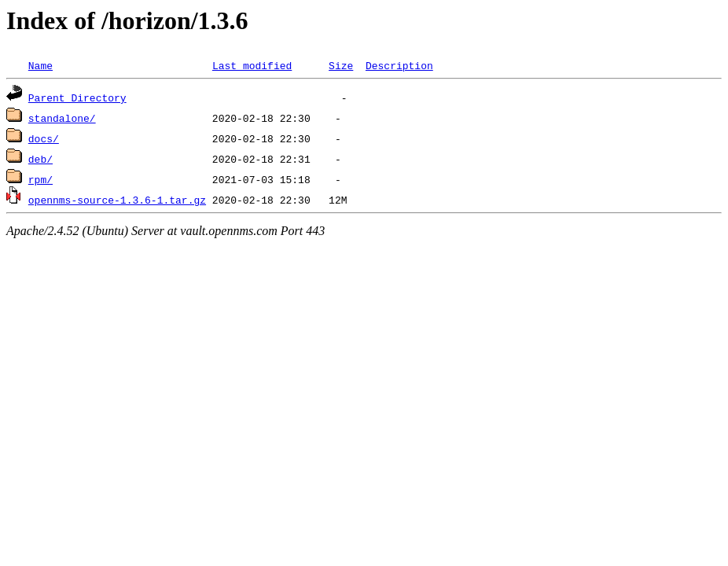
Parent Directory (77, 97)
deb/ (40, 159)
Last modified (252, 65)
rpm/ (40, 179)
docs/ (44, 138)
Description (399, 65)
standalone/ (62, 118)
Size (341, 65)
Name (40, 65)
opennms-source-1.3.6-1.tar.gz (117, 200)
